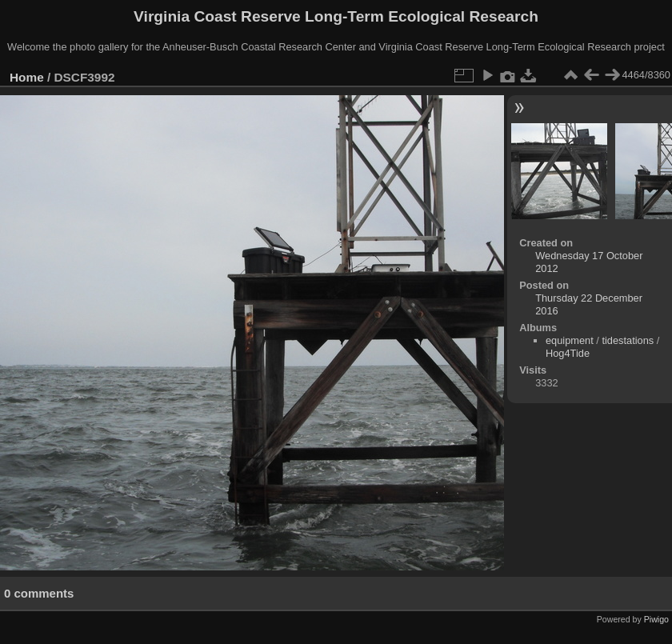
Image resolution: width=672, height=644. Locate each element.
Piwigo (656, 619)
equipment (570, 340)
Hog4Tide (568, 353)
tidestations (628, 340)
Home (27, 77)
